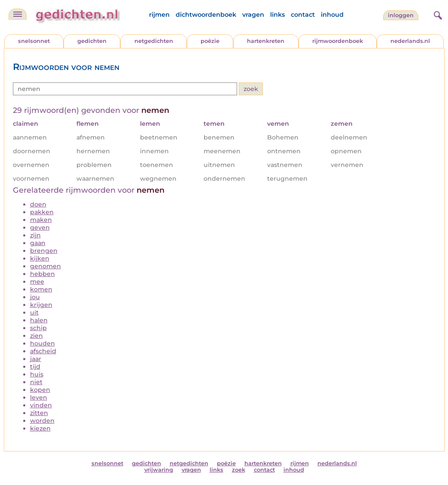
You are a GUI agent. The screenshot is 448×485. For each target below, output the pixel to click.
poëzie (210, 41)
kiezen (40, 428)
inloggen (401, 15)
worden (42, 421)
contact (303, 15)
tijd (35, 367)
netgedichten (154, 41)
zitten (39, 413)
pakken (42, 212)
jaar (36, 359)
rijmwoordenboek (338, 41)
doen (38, 204)
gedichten (92, 41)
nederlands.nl (410, 41)
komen (41, 289)
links (277, 15)
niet (36, 382)
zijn (35, 235)
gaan (38, 243)
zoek (239, 470)
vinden (41, 405)
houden (43, 343)
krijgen (41, 305)
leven (39, 397)
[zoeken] (437, 14)
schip (38, 328)
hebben (43, 274)
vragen (253, 15)
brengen (44, 251)
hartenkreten (266, 41)
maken (41, 220)
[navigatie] (18, 14)
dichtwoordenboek (206, 15)
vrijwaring (159, 470)
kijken (40, 258)
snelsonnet (34, 41)
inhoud (332, 15)
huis (37, 374)
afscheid (43, 351)
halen (39, 320)
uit (34, 312)
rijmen (159, 15)
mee (37, 282)
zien (37, 336)
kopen (40, 390)
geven (40, 227)
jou (35, 297)
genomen (46, 266)
